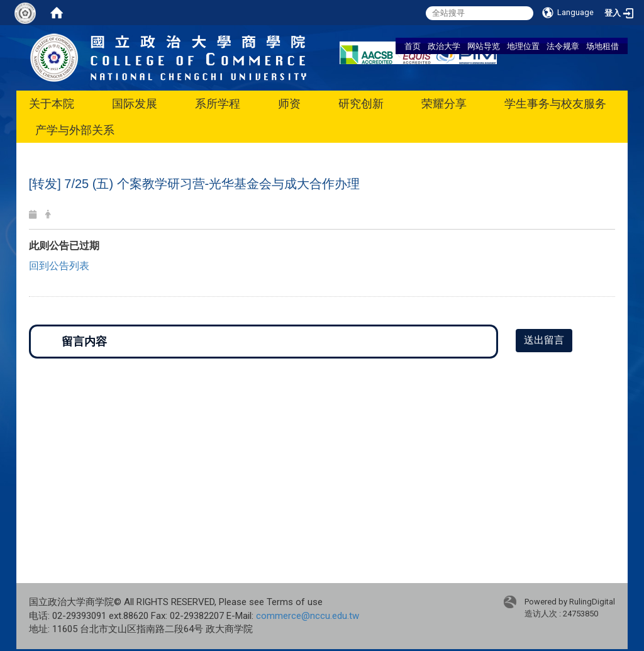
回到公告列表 (59, 266)
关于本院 (52, 103)
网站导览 (484, 46)
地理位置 (523, 46)
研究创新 (361, 103)
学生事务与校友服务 (555, 103)
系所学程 (218, 103)
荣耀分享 (444, 103)
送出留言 (544, 340)
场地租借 (602, 46)
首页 (413, 46)
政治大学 (444, 46)
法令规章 (563, 46)
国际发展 (135, 103)
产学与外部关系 (75, 130)
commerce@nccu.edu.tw (308, 616)
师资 (289, 103)
